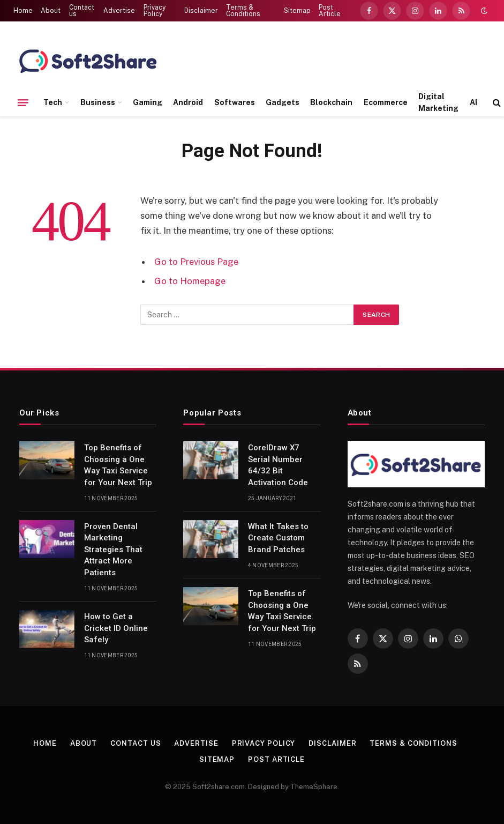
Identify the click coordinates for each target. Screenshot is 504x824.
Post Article (330, 11)
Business (98, 102)
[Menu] (23, 102)
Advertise (119, 11)
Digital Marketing (438, 102)
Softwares (235, 102)
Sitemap (297, 11)
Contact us (82, 11)
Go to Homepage (190, 281)
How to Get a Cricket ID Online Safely (116, 628)
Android (188, 102)
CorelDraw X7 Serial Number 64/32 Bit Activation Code (278, 465)
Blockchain (331, 102)
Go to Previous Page (196, 262)
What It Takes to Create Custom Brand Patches (278, 538)
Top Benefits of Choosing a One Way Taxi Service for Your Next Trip (118, 465)
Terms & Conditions (243, 11)
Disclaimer (201, 11)
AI (473, 102)
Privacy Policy (155, 11)
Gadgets (283, 102)
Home (23, 11)
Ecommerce (386, 102)
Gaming (148, 102)
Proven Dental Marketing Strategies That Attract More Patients (113, 550)
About (51, 11)
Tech (53, 102)
